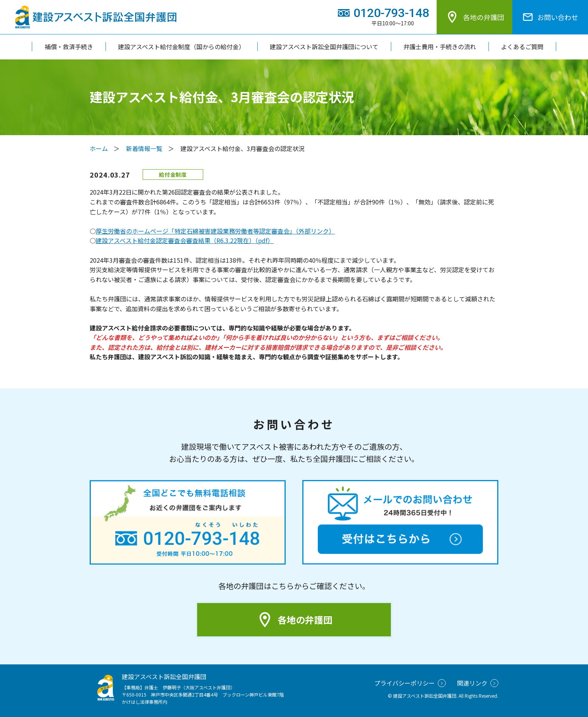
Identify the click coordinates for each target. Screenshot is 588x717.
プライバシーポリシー (410, 683)
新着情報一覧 (144, 148)
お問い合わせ (550, 17)
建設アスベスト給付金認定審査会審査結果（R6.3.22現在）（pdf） (185, 240)
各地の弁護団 (474, 17)
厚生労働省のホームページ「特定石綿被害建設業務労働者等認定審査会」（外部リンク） (215, 231)
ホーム (99, 148)
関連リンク (478, 683)
